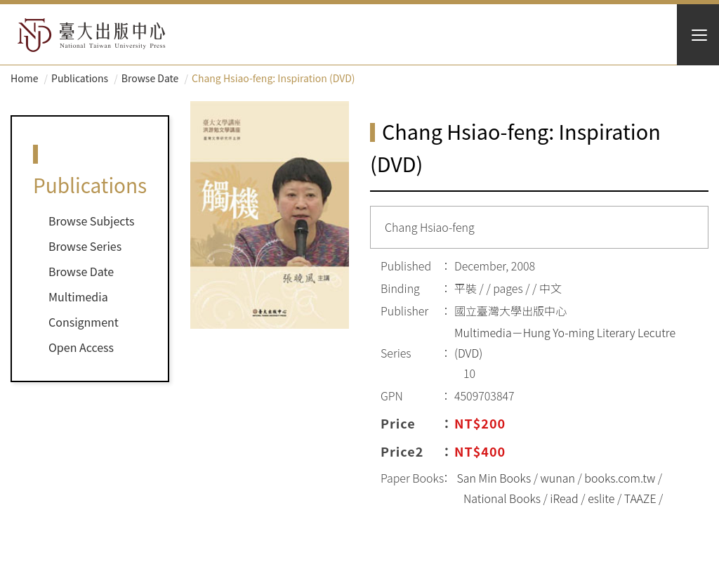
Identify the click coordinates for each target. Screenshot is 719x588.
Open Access (81, 347)
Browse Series (85, 246)
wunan (558, 478)
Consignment (84, 322)
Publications (80, 78)
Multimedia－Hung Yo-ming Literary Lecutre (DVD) (565, 342)
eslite (601, 498)
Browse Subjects (91, 221)
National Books (502, 498)
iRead (564, 498)
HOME (92, 35)
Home (24, 78)
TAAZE (640, 498)
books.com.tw (620, 478)
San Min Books (494, 478)
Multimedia (78, 296)
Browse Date (150, 78)
